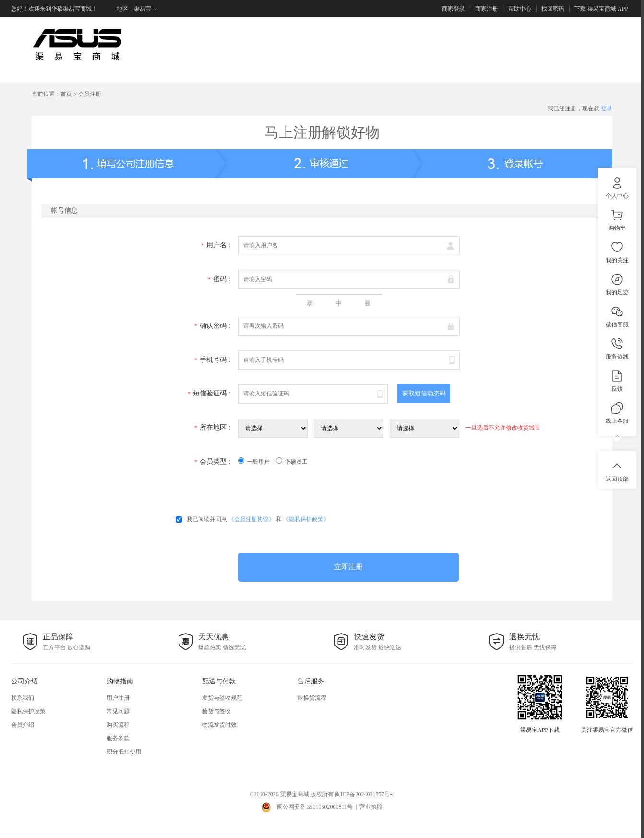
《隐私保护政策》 (306, 519)
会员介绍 (23, 725)
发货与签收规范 (222, 698)
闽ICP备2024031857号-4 (365, 794)
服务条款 (118, 738)
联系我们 (23, 698)
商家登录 (453, 9)
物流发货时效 (219, 725)
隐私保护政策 (28, 711)
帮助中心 (520, 9)
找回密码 (553, 9)
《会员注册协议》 (251, 519)
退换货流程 (312, 698)
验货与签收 (216, 711)
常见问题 (118, 711)
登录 (607, 108)
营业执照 (371, 807)
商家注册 (487, 9)
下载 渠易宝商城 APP (601, 9)
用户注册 (118, 698)
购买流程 (118, 725)
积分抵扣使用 (124, 752)
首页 (66, 94)
